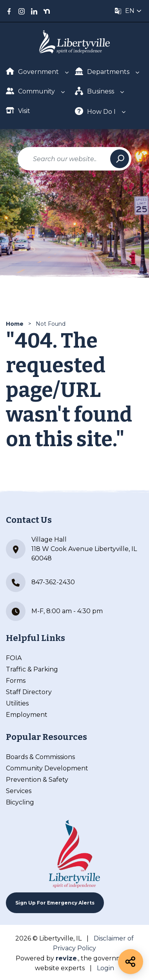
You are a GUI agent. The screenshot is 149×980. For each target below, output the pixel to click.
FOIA (14, 658)
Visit (18, 110)
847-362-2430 (40, 582)
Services (19, 791)
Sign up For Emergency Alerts (55, 903)
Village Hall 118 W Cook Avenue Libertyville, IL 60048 (71, 549)
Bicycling (20, 802)
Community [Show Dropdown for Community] (30, 91)
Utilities (17, 703)
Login (105, 968)
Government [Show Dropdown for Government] (32, 72)
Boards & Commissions (40, 757)
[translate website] (128, 11)
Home (15, 324)
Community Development (47, 768)
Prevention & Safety (37, 780)
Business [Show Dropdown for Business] (94, 91)
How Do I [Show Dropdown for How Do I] (95, 111)
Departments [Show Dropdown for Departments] (102, 71)
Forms (16, 681)
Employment (27, 715)
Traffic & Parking (32, 669)
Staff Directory (29, 692)
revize (66, 958)
